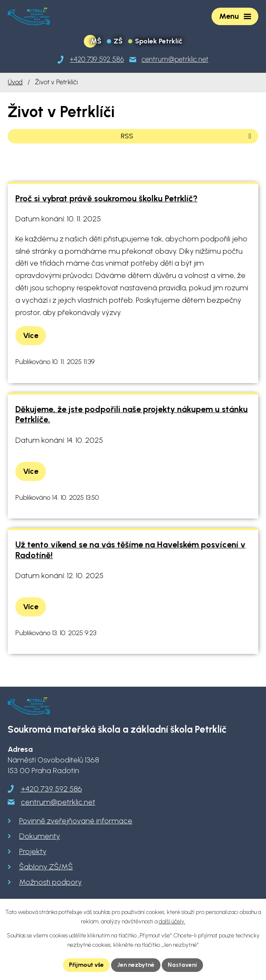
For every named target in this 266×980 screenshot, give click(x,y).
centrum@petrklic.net (58, 802)
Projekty (33, 851)
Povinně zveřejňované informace (76, 821)
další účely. (172, 922)
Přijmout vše (86, 965)
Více (31, 335)
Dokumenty (40, 836)
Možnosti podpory (50, 882)
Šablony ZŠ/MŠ (46, 867)
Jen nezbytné (136, 965)
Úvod (15, 82)
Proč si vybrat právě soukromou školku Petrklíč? (106, 198)
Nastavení (182, 965)
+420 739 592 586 (51, 789)
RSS (187, 136)
